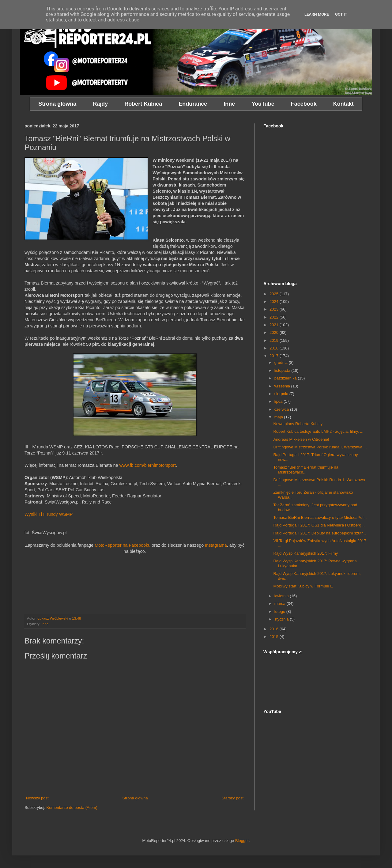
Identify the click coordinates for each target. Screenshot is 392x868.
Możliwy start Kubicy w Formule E (303, 586)
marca (281, 604)
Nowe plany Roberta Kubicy (298, 424)
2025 (275, 294)
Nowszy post (37, 798)
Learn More (317, 14)
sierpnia (282, 394)
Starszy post (232, 798)
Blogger (242, 841)
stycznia (282, 619)
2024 (275, 302)
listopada (283, 370)
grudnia (282, 362)
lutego (280, 611)
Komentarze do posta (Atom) (72, 808)
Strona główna (135, 798)
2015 (275, 637)
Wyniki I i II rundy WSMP (49, 514)
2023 (275, 309)
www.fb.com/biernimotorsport (148, 465)
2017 (275, 356)
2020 (275, 332)
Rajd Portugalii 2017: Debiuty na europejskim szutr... (319, 533)
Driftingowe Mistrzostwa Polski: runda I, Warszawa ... (320, 447)
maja (279, 417)
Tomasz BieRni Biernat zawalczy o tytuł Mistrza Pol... (320, 517)
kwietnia (282, 596)
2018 (275, 348)
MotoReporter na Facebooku (123, 545)
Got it (341, 14)
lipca (279, 401)
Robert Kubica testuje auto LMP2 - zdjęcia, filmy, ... (318, 431)
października (286, 378)
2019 (275, 340)
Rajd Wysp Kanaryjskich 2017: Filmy (305, 553)
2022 (275, 317)
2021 (275, 325)
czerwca (282, 409)
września (283, 386)
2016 (275, 629)
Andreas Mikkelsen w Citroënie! (301, 439)
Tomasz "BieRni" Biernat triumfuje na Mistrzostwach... (306, 470)
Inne (45, 624)
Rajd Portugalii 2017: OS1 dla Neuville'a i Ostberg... (319, 525)
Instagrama (216, 545)
